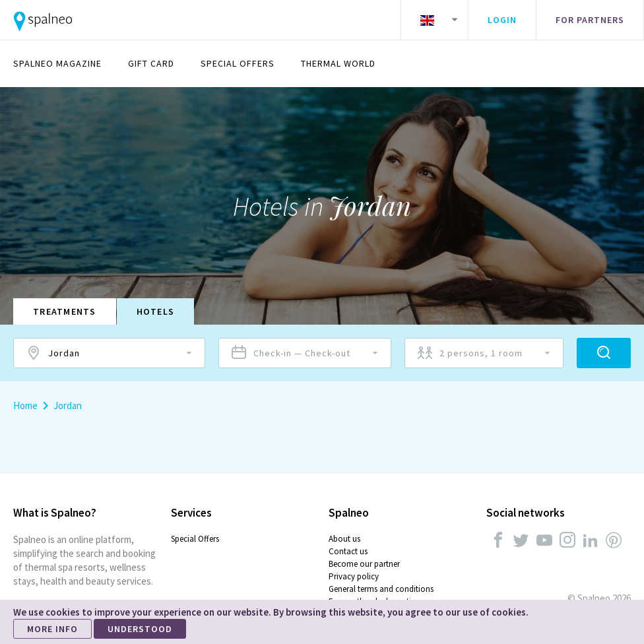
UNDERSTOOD (140, 629)
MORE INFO (52, 629)
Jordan (68, 405)
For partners (590, 20)
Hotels (156, 311)
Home (25, 405)
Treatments (65, 311)
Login (502, 20)
